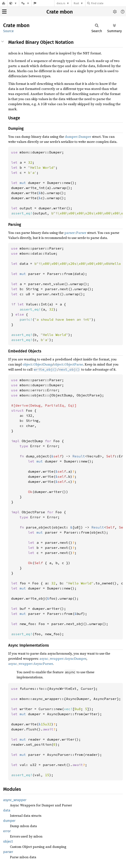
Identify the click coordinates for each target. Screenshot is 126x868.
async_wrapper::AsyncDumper (63, 658)
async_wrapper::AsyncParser (30, 664)
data (7, 810)
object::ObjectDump (38, 364)
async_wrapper (15, 800)
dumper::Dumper (78, 137)
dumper (9, 821)
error (7, 831)
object (8, 841)
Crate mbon (60, 12)
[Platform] (25, 3)
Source (8, 31)
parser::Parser (75, 233)
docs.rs (61, 3)
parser (8, 852)
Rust (76, 3)
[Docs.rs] (4, 3)
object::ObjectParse (68, 364)
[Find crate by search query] (108, 3)
